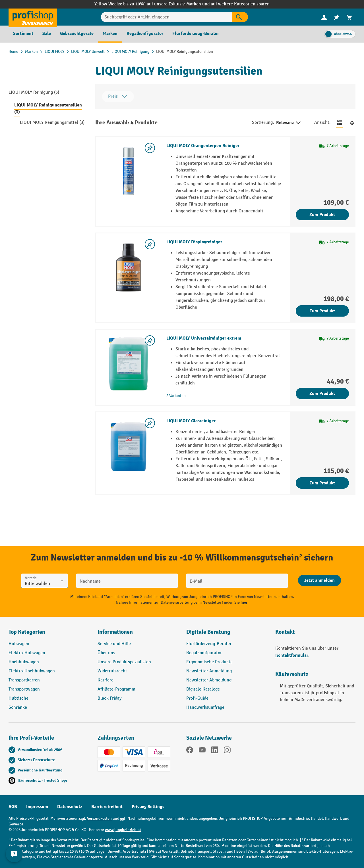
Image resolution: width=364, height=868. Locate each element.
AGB (13, 807)
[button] (227, 634)
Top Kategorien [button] (27, 632)
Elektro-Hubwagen (27, 653)
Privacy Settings (148, 807)
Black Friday (109, 698)
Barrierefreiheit (107, 807)
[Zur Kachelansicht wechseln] (352, 123)
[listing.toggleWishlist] (150, 148)
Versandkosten (99, 818)
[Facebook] (190, 751)
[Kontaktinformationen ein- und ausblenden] (14, 854)
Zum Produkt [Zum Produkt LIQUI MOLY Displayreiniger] (322, 311)
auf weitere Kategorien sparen (240, 4)
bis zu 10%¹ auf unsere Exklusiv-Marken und (167, 4)
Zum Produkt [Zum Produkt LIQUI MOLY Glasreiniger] (322, 483)
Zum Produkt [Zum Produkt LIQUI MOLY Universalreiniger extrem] (322, 394)
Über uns (106, 653)
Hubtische (18, 698)
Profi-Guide (197, 698)
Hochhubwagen (24, 662)
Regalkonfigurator (204, 653)
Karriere (106, 680)
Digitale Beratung (208, 632)
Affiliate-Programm (116, 689)
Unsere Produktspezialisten (124, 662)
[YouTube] (202, 751)
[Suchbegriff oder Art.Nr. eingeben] (167, 17)
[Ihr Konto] (324, 17)
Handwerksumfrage (205, 707)
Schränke (18, 707)
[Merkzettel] (337, 17)
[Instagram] (227, 751)
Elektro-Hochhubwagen (32, 671)
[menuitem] (324, 17)
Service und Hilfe (114, 644)
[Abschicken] (319, 580)
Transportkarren (24, 680)
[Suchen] (240, 17)
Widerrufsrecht (112, 671)
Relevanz (289, 123)
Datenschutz (70, 807)
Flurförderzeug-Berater (209, 644)
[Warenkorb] (349, 17)
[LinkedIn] (215, 751)
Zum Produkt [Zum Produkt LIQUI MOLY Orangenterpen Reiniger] (322, 215)
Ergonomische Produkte (209, 662)
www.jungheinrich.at (123, 830)
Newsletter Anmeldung (209, 671)
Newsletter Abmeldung (209, 680)
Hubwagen (19, 644)
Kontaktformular (292, 655)
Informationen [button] (115, 632)
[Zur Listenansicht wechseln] (340, 123)
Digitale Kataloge (203, 689)
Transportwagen (24, 689)
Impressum (37, 807)
